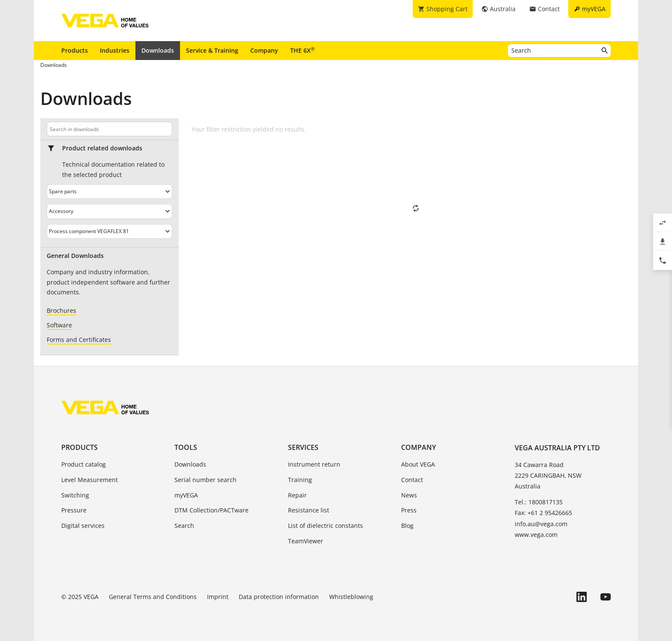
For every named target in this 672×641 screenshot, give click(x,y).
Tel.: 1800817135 (539, 502)
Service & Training (212, 50)
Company (264, 50)
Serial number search (205, 480)
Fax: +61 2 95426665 (543, 513)
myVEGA (186, 495)
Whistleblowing (351, 597)
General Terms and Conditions (153, 597)
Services (303, 447)
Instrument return (314, 464)
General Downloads (75, 256)
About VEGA (418, 464)
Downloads (158, 50)
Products (75, 50)
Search (184, 526)
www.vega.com (536, 535)
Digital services (83, 526)
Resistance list (309, 510)
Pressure (74, 510)
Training (300, 480)
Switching (75, 495)
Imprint (218, 597)
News (409, 495)
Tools (186, 447)
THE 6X (302, 50)
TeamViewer (306, 541)
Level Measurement (90, 480)
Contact (412, 480)
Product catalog (84, 464)
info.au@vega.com (541, 524)
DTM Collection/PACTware (211, 510)
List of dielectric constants (325, 526)
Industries (115, 50)
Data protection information (279, 597)
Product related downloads (102, 148)
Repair (297, 495)
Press (409, 510)
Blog (407, 526)
